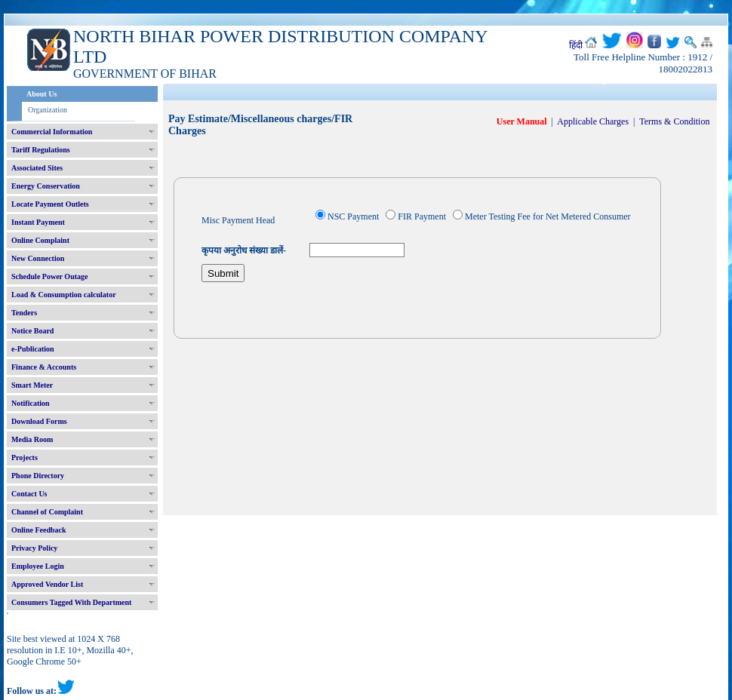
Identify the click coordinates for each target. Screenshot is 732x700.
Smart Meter (32, 385)
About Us (42, 94)
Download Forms (39, 421)
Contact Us (29, 494)
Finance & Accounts (44, 367)
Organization (48, 110)
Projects (25, 457)
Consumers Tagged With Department (71, 602)
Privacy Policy (34, 548)
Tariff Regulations (41, 150)
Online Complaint (40, 240)
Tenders (24, 313)
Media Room (32, 439)
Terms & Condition (674, 121)
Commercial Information (52, 132)
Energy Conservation (46, 186)
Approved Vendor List (47, 584)
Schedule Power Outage (49, 276)
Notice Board (32, 331)
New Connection (38, 258)
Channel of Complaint (47, 512)
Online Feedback (39, 530)
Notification (31, 403)
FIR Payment (422, 216)
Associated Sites (37, 168)
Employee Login (38, 566)
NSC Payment (353, 216)
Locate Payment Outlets (50, 204)
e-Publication (33, 349)
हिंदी (576, 45)
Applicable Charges (593, 121)
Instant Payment (38, 222)
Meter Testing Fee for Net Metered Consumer (548, 216)
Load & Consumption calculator (64, 295)
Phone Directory (38, 476)
